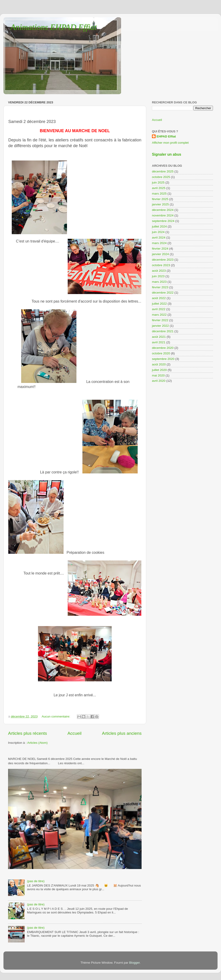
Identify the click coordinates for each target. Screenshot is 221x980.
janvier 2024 (160, 254)
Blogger (134, 963)
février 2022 (160, 320)
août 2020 (159, 364)
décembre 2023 (163, 260)
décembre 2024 (163, 210)
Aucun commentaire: (56, 716)
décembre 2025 (163, 171)
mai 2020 (158, 375)
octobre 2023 (161, 265)
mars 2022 (159, 315)
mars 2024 (159, 243)
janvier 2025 (160, 204)
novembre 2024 (163, 215)
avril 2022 (159, 309)
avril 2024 (159, 238)
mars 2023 (159, 282)
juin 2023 (158, 276)
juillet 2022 (159, 304)
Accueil (74, 733)
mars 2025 (159, 194)
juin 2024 (158, 232)
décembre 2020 (163, 348)
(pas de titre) (36, 881)
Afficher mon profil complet (170, 143)
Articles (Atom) (37, 743)
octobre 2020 (161, 353)
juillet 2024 (159, 226)
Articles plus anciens (122, 733)
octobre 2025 (161, 177)
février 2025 (160, 199)
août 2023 (159, 271)
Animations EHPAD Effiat (54, 27)
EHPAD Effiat (166, 136)
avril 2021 (159, 342)
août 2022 (159, 298)
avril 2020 (159, 381)
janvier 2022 (160, 326)
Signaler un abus (167, 154)
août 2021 (159, 337)
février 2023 (160, 287)
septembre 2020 (163, 359)
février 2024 (160, 249)
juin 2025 (158, 182)
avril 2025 (159, 188)
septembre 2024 (163, 221)
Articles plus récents (28, 733)
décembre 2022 (163, 293)
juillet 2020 (159, 370)
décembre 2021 (163, 331)
